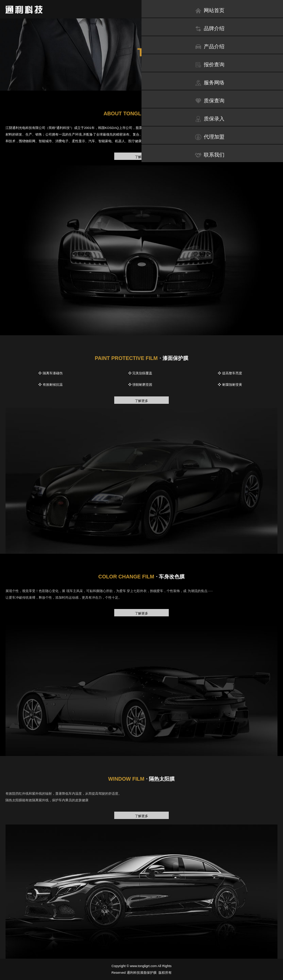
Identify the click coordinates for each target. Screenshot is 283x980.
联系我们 (209, 155)
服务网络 (209, 83)
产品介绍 (209, 47)
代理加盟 (209, 137)
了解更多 (141, 401)
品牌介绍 (209, 29)
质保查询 (209, 101)
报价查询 (209, 65)
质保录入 (209, 119)
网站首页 (209, 10)
